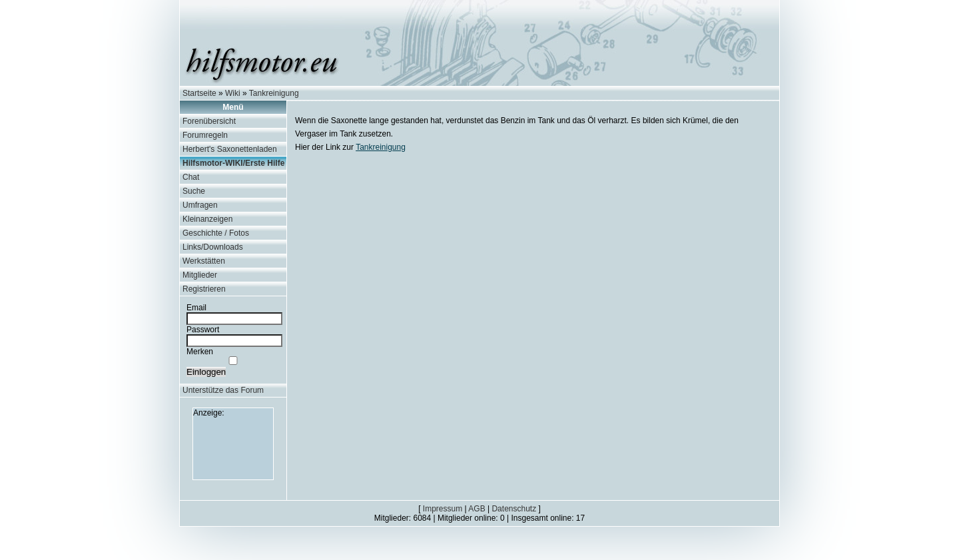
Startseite (199, 93)
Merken (200, 352)
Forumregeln (205, 135)
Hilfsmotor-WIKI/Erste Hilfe (233, 163)
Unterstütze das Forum (223, 390)
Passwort (203, 330)
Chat (191, 177)
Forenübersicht (209, 121)
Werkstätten (204, 261)
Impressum (443, 509)
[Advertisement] (233, 447)
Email (196, 308)
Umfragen (200, 205)
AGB (477, 509)
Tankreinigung (274, 93)
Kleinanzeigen (207, 219)
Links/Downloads (213, 247)
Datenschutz (514, 509)
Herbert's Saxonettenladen (230, 149)
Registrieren (204, 289)
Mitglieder (200, 275)
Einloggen (206, 372)
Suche (194, 191)
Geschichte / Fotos (216, 233)
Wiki (233, 93)
